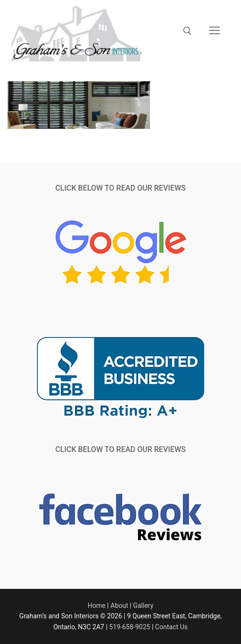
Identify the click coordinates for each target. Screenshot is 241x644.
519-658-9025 (130, 627)
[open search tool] (187, 31)
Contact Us (171, 627)
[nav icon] (214, 31)
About (119, 606)
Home (97, 606)
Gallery (143, 606)
